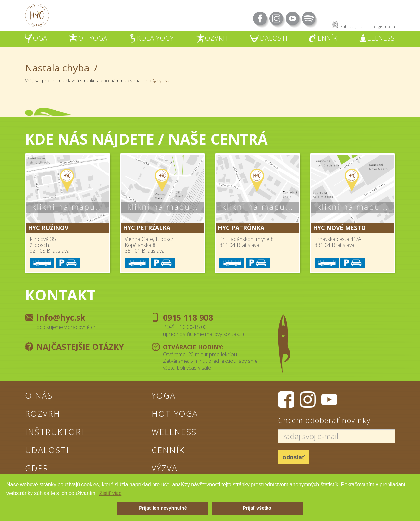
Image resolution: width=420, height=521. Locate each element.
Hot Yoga (175, 413)
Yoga (164, 395)
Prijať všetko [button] (257, 508)
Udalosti (47, 450)
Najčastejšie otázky (80, 347)
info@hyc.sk (157, 80)
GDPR (37, 468)
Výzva (165, 468)
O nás (39, 395)
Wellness (174, 432)
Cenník (168, 450)
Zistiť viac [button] (110, 493)
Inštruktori (55, 432)
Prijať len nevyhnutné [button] (163, 508)
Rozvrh (43, 413)
